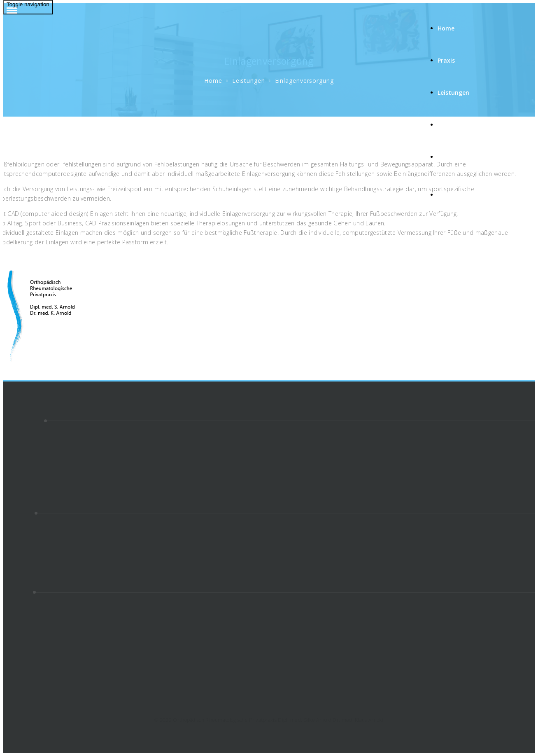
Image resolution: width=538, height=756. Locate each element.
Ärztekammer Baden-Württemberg (51, 611)
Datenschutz (21, 487)
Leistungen (454, 92)
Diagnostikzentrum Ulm (36, 630)
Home (446, 28)
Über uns (450, 125)
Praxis (446, 60)
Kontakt (449, 157)
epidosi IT (17, 678)
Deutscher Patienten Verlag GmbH (50, 621)
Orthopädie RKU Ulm (32, 659)
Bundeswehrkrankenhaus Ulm (44, 668)
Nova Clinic (18, 640)
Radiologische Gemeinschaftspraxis (52, 649)
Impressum (19, 478)
